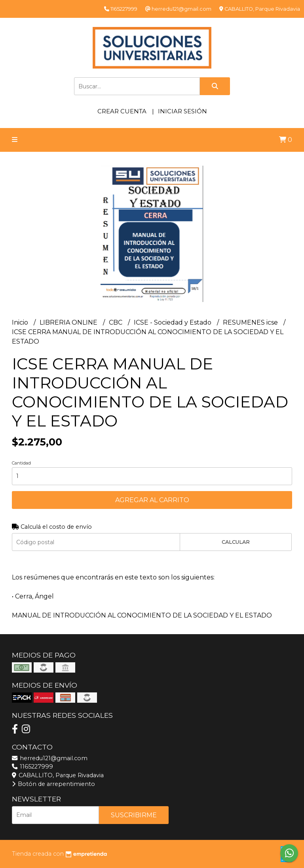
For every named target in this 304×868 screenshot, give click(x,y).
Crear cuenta (122, 111)
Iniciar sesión (182, 111)
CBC (116, 322)
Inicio (21, 322)
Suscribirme (134, 815)
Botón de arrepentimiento (53, 784)
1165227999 (32, 767)
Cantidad (21, 463)
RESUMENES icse (251, 322)
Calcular (236, 542)
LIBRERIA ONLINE (69, 322)
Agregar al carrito (152, 500)
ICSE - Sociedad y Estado (173, 322)
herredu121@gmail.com (50, 758)
